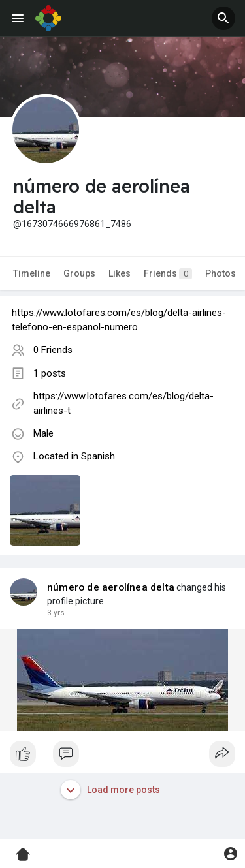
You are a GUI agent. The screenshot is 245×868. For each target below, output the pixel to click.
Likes (120, 273)
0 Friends (53, 350)
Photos (220, 273)
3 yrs (56, 613)
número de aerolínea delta (111, 587)
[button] (223, 18)
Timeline (32, 273)
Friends (168, 274)
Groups (79, 273)
